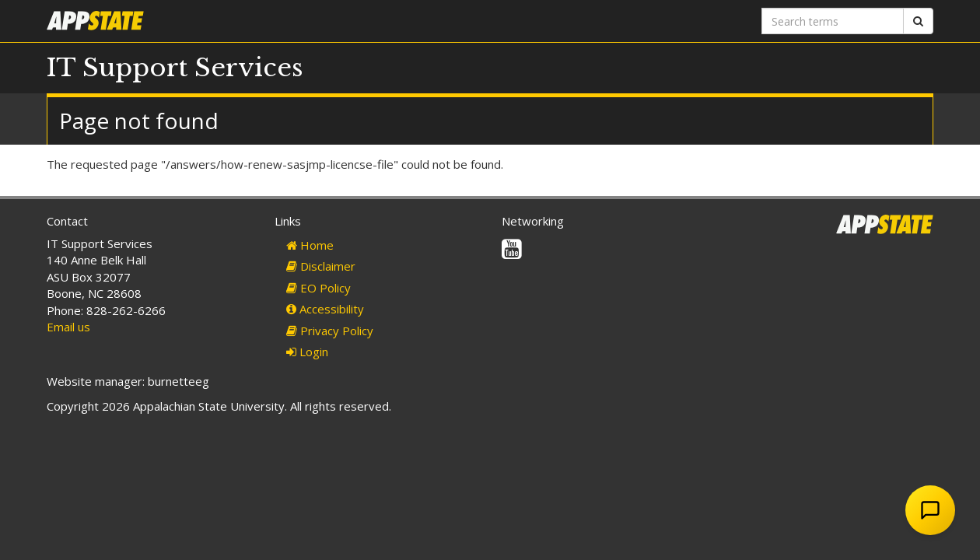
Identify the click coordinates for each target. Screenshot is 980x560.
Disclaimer (321, 266)
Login (307, 352)
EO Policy (318, 288)
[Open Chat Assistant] (930, 510)
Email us (68, 327)
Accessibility (325, 309)
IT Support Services (175, 68)
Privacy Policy (330, 331)
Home (310, 245)
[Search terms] (833, 21)
